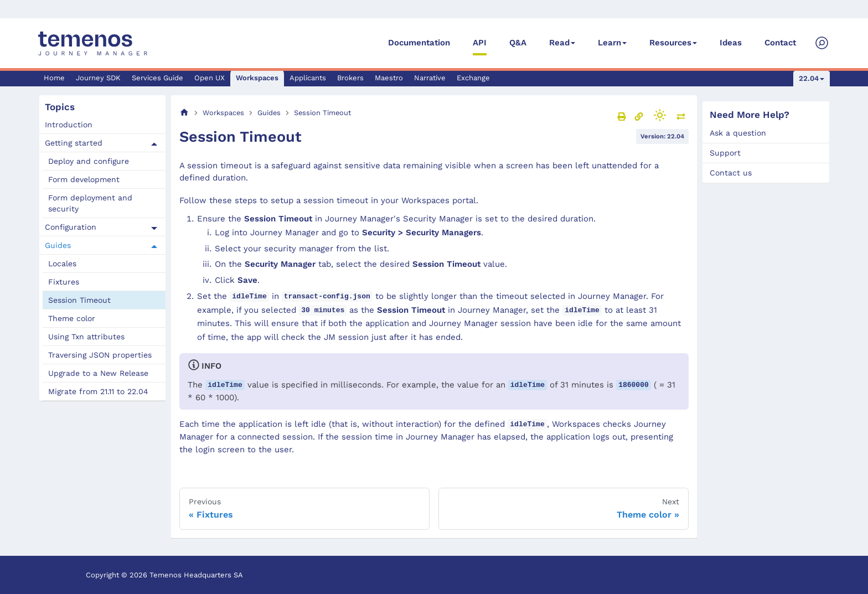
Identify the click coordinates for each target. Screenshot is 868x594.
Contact (780, 43)
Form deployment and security (90, 203)
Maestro (389, 78)
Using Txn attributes (86, 337)
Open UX (210, 78)
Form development (84, 179)
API (480, 43)
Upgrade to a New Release (98, 373)
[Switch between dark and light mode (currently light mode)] (660, 115)
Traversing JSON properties (100, 355)
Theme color (72, 318)
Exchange (473, 78)
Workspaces (257, 78)
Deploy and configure (89, 161)
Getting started (74, 143)
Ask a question (738, 133)
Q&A (518, 43)
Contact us (731, 173)
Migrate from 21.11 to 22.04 (98, 391)
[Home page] (184, 113)
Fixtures (64, 282)
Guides (58, 245)
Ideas (731, 43)
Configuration (71, 227)
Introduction (69, 125)
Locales (62, 264)
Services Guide (157, 78)
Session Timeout (79, 300)
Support (725, 153)
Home (54, 78)
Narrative (430, 78)
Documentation (419, 43)
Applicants (308, 78)
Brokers (350, 78)
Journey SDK (98, 78)
